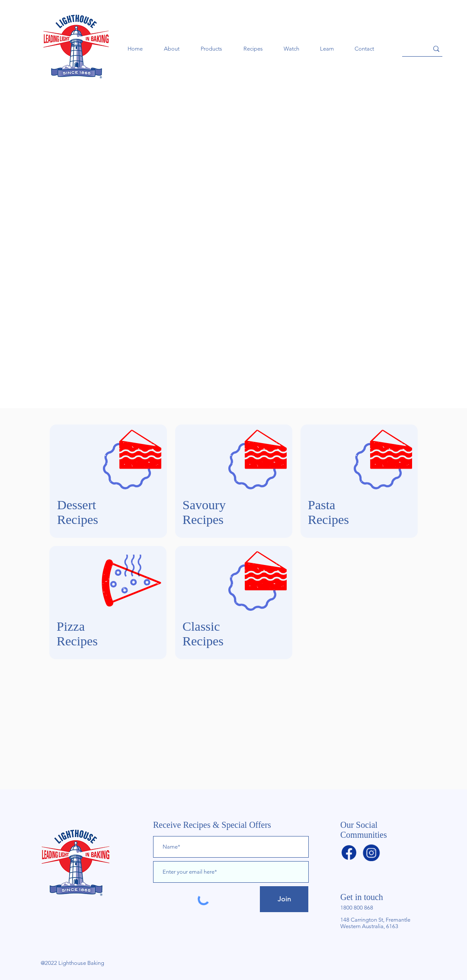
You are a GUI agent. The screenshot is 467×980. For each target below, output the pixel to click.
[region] (108, 481)
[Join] (284, 899)
